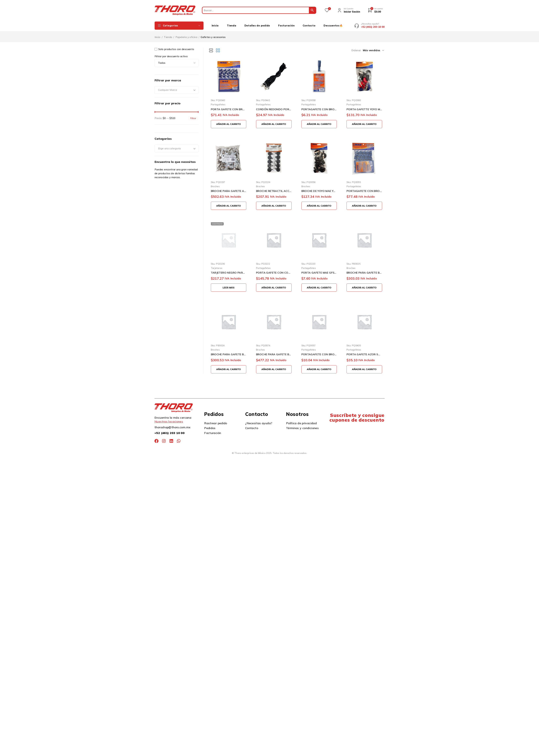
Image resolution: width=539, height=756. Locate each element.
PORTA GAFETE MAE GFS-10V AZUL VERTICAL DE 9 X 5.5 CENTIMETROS (319, 270)
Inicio (158, 35)
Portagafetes (218, 102)
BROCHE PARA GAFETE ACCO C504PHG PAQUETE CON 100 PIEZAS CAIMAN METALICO (229, 188)
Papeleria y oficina (186, 35)
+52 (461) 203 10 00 (169, 430)
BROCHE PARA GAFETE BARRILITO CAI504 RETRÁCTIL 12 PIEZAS (364, 270)
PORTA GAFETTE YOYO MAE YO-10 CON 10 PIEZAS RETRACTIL (364, 107)
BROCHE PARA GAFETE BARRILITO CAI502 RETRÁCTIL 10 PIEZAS (229, 352)
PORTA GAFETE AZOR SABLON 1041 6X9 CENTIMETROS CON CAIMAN (364, 352)
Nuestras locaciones (169, 419)
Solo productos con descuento (174, 47)
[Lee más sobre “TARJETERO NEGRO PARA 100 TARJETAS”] (229, 285)
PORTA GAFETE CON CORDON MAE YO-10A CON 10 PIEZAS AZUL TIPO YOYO (274, 270)
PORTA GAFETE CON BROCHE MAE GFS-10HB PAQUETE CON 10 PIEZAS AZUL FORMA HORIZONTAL (229, 107)
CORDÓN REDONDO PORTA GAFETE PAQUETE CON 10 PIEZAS (274, 107)
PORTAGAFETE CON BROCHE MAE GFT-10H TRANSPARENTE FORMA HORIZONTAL (319, 352)
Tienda (168, 35)
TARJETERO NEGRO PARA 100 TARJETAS (229, 270)
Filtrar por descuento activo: (171, 54)
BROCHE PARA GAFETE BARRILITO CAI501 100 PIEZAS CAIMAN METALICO (274, 352)
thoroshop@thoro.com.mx (172, 425)
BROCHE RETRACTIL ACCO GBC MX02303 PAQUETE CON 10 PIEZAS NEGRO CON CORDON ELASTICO (274, 188)
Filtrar (193, 116)
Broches (215, 184)
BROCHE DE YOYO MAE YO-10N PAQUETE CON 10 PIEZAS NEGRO (319, 188)
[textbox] (177, 88)
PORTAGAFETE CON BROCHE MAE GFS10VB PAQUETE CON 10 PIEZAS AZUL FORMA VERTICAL (364, 188)
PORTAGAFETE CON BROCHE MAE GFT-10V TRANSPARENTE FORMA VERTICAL (319, 107)
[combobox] (177, 88)
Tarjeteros (217, 266)
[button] (229, 122)
